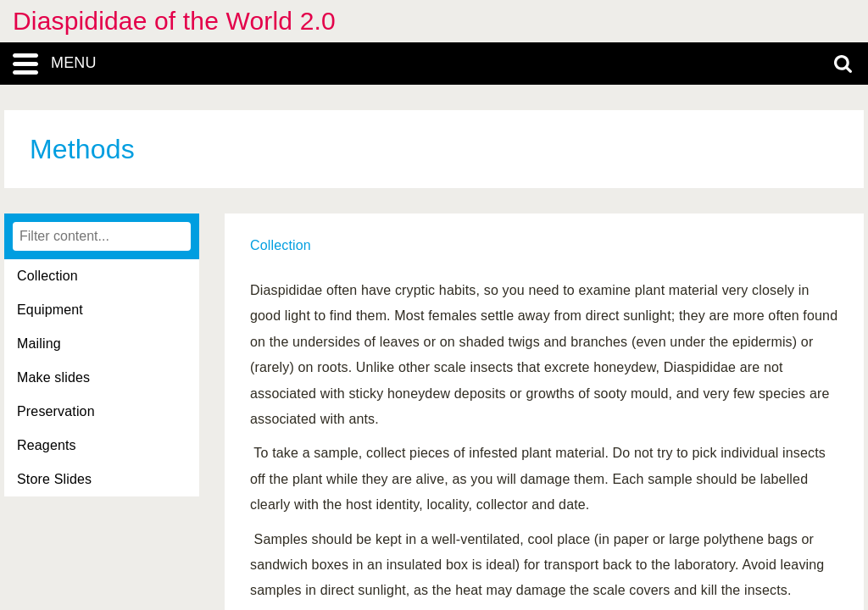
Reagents (47, 445)
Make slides (53, 377)
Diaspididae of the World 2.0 (174, 21)
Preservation (56, 411)
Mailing (39, 344)
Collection (47, 276)
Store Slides (54, 479)
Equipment (50, 310)
